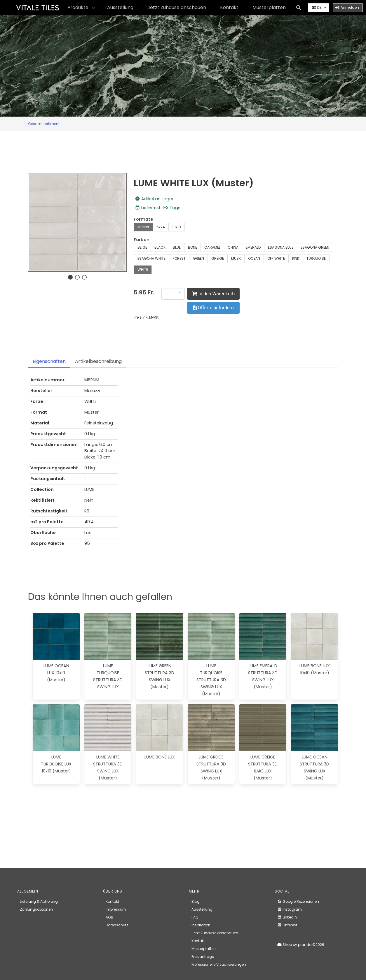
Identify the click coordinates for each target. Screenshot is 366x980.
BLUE (177, 247)
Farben (142, 240)
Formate (143, 219)
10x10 (177, 227)
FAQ (195, 917)
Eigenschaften (49, 361)
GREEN (198, 258)
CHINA (233, 247)
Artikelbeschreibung (98, 361)
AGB (109, 917)
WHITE (143, 269)
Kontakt (229, 7)
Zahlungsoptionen (36, 909)
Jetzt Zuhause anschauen (177, 7)
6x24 (161, 227)
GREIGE (218, 258)
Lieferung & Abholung (39, 901)
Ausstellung (120, 7)
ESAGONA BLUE (281, 247)
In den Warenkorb (213, 294)
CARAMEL (212, 247)
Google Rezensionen (298, 901)
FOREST (179, 258)
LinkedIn (287, 917)
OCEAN (254, 258)
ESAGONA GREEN (315, 247)
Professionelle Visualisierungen (219, 964)
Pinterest (287, 925)
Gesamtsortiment (44, 124)
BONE (192, 247)
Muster (143, 227)
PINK (296, 258)
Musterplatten (269, 7)
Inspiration (201, 925)
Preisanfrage (203, 957)
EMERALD (253, 247)
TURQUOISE (316, 258)
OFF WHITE (276, 258)
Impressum (116, 909)
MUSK (236, 258)
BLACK (160, 247)
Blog (196, 901)
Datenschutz (117, 925)
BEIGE (142, 247)
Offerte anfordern (214, 308)
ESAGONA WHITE (151, 258)
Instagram (290, 909)
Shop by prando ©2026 (301, 945)
